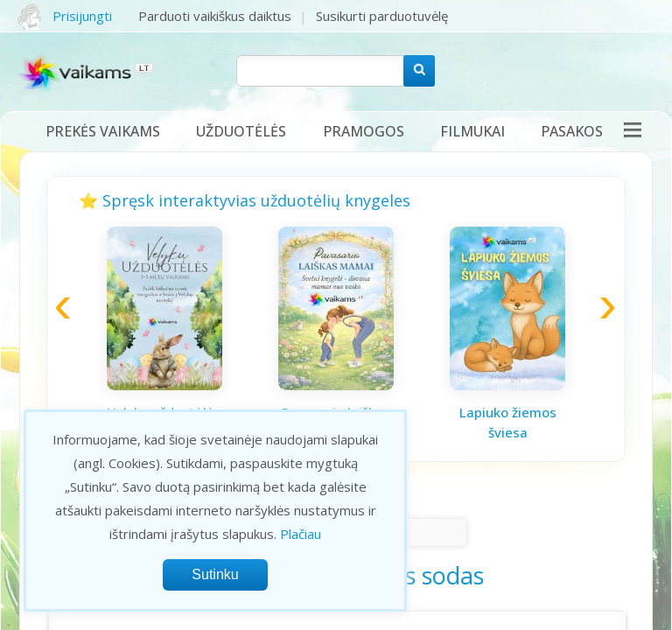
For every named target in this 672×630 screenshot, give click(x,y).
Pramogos (364, 131)
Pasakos (572, 131)
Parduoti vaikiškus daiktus (215, 16)
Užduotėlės (241, 131)
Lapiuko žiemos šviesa (508, 422)
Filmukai (472, 131)
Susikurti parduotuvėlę (382, 16)
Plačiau (301, 534)
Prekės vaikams (103, 131)
